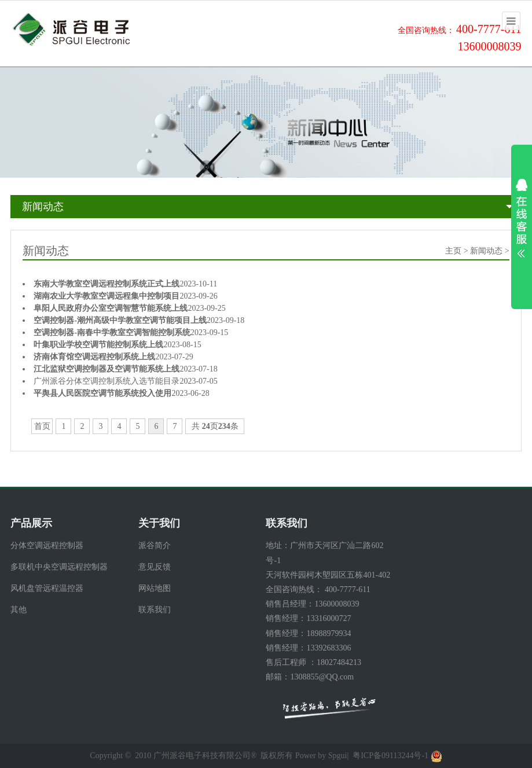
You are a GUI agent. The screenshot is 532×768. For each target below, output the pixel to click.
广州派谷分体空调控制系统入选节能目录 (107, 381)
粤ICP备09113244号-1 (390, 756)
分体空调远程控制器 (47, 545)
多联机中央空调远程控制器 (59, 567)
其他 (19, 610)
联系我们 (155, 610)
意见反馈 (155, 567)
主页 (453, 251)
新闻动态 (43, 207)
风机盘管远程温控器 (47, 588)
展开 (522, 218)
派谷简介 (155, 545)
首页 (42, 426)
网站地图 (155, 588)
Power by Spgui (321, 756)
